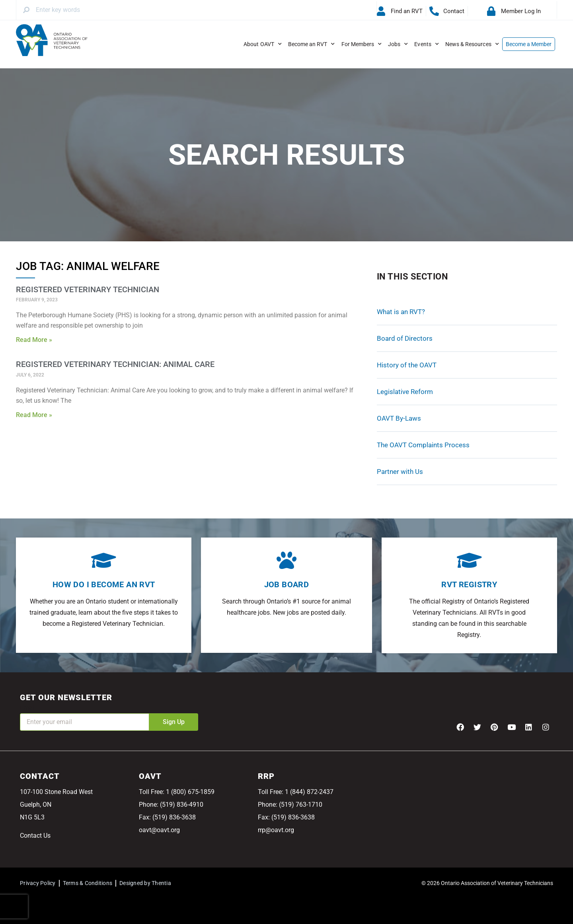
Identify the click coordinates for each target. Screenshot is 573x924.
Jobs (398, 44)
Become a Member (529, 44)
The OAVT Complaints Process (423, 445)
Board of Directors (405, 338)
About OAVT (263, 44)
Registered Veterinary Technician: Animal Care (115, 364)
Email (28, 708)
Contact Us (35, 836)
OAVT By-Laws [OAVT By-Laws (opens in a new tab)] (399, 418)
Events (426, 44)
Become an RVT (312, 44)
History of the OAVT (407, 365)
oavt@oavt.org (159, 830)
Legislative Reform (405, 392)
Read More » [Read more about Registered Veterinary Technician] (34, 340)
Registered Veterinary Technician (88, 289)
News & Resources (472, 44)
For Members (362, 44)
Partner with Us (400, 472)
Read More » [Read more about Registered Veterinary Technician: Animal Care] (34, 415)
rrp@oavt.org (276, 830)
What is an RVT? (401, 312)
